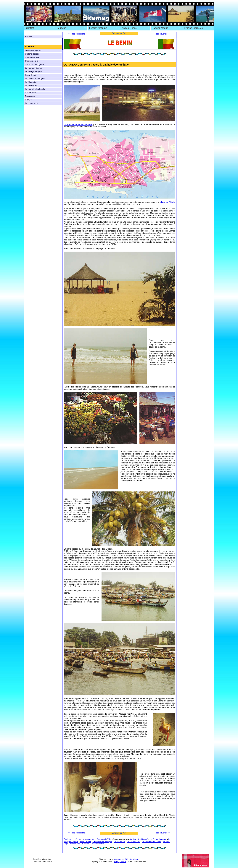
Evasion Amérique (98, 28)
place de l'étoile (168, 202)
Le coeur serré (32, 103)
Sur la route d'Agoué (34, 64)
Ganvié (28, 100)
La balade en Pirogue (35, 79)
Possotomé (30, 96)
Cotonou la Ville (32, 57)
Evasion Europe (129, 28)
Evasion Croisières (193, 28)
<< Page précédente (77, 34)
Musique (62, 28)
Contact (30, 28)
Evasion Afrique (160, 28)
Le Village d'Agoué (34, 71)
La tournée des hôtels (35, 89)
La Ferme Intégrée (34, 68)
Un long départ (32, 54)
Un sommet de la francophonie (78, 124)
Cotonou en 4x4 (32, 61)
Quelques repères (33, 50)
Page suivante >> (162, 34)
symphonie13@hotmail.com (126, 859)
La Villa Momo (32, 86)
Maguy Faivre (120, 862)
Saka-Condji (31, 75)
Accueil (28, 37)
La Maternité (31, 82)
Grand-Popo (31, 93)
